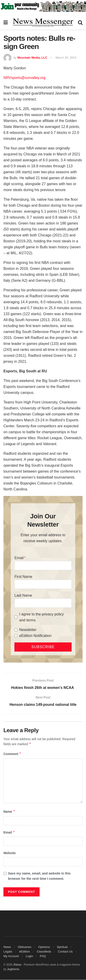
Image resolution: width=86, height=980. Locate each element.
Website (9, 853)
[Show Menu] (6, 23)
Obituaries (25, 947)
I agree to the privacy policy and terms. (42, 617)
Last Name (23, 595)
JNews (17, 965)
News (7, 947)
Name (9, 812)
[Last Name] (43, 603)
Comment (12, 754)
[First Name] (43, 584)
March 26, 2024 (66, 58)
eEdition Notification (35, 636)
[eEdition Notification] (16, 636)
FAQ (43, 956)
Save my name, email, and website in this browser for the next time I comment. (39, 876)
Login (29, 956)
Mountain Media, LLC (32, 58)
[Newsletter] (16, 630)
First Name (23, 577)
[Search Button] (80, 23)
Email (19, 558)
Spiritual (62, 947)
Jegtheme (13, 969)
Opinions (44, 947)
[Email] (43, 566)
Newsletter (28, 630)
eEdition (24, 952)
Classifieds (44, 952)
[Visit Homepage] (43, 23)
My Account (11, 956)
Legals (8, 952)
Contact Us (65, 952)
